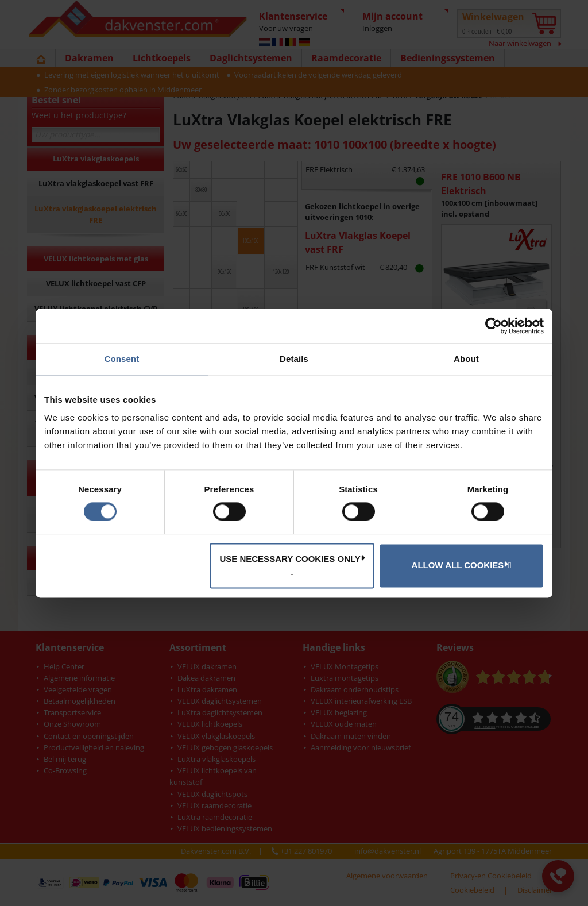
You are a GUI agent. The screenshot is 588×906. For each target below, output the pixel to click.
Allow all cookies (460, 565)
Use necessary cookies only (292, 558)
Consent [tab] (122, 359)
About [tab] (466, 359)
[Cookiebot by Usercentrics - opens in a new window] (494, 326)
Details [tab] (294, 359)
